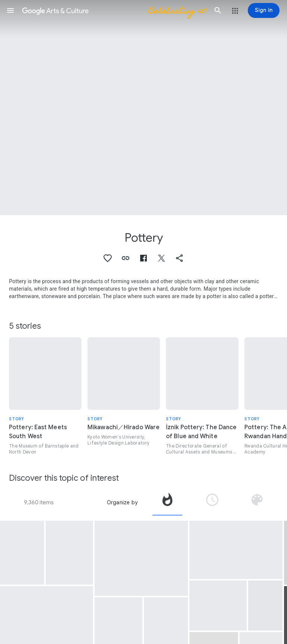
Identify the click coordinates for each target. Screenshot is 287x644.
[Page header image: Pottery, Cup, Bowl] (143, 108)
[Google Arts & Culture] (114, 10)
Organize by (122, 502)
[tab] (167, 502)
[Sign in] (264, 10)
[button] (10, 10)
